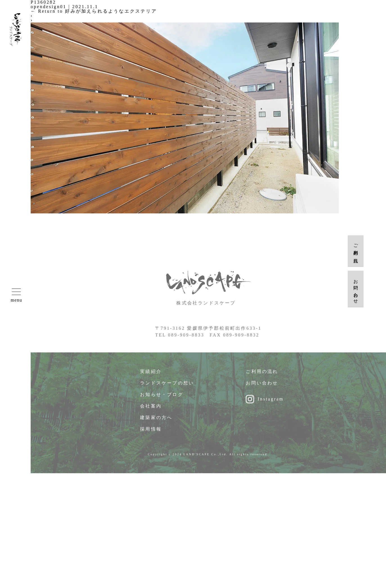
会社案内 (151, 409)
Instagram (271, 402)
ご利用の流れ (262, 374)
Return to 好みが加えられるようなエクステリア (94, 11)
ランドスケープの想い (167, 386)
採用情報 (151, 432)
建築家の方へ (156, 421)
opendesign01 (48, 7)
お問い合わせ (262, 386)
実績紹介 (151, 374)
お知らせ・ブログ (162, 397)
